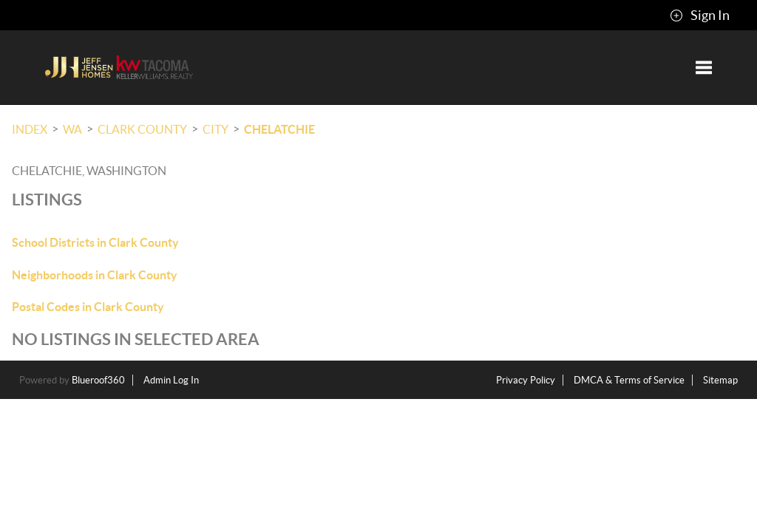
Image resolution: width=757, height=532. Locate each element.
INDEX (30, 129)
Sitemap (720, 380)
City (215, 129)
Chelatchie (279, 129)
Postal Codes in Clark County (88, 307)
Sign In (700, 16)
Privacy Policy (526, 380)
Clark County (142, 129)
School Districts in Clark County (95, 242)
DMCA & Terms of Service (629, 380)
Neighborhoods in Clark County (95, 275)
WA (72, 129)
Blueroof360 (98, 380)
